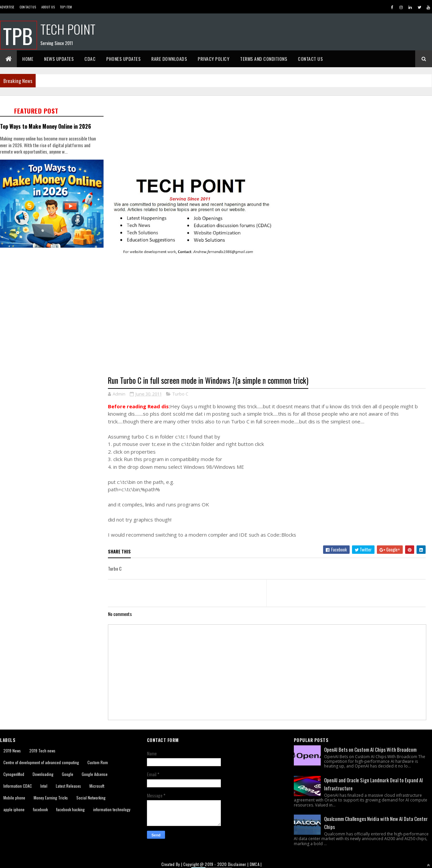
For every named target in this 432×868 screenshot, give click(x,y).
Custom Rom (98, 762)
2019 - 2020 (216, 864)
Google (68, 774)
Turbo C (180, 394)
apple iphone (14, 809)
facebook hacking (70, 809)
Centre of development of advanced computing (41, 762)
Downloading (43, 774)
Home (28, 59)
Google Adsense (95, 774)
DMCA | (256, 864)
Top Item (66, 7)
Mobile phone (14, 798)
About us (48, 7)
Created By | (172, 864)
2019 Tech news (42, 751)
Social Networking (91, 798)
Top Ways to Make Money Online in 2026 (46, 126)
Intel (44, 786)
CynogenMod (14, 774)
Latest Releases (68, 786)
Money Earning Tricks (51, 798)
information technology (112, 809)
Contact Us (28, 7)
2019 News (12, 751)
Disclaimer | (239, 864)
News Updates (59, 59)
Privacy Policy (213, 59)
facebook (40, 809)
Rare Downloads (169, 59)
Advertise (7, 7)
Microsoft (97, 786)
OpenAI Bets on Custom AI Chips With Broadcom (370, 749)
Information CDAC (18, 786)
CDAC (90, 59)
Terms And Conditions (264, 59)
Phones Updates (123, 59)
